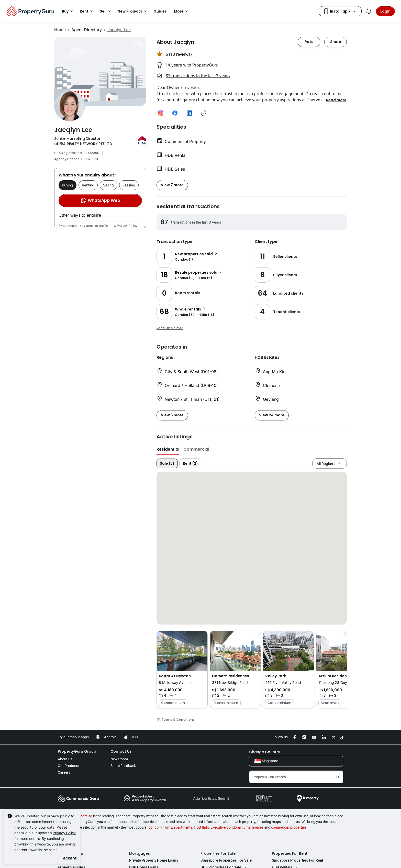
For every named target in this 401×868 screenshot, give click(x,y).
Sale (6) (167, 463)
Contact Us (121, 751)
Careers (64, 772)
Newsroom (119, 759)
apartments (183, 827)
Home (60, 30)
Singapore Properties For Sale (226, 860)
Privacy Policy (127, 226)
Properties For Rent (290, 853)
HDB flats (201, 827)
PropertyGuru (70, 853)
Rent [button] (87, 11)
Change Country (265, 752)
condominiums (160, 827)
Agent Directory (87, 30)
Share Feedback (123, 766)
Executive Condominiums (230, 827)
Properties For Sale (218, 853)
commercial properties (289, 827)
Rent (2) (190, 463)
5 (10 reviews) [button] (179, 54)
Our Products (68, 766)
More (182, 11)
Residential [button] (168, 449)
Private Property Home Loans (154, 860)
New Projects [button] (133, 11)
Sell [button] (106, 11)
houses (258, 827)
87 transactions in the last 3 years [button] (198, 76)
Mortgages (140, 853)
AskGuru (65, 860)
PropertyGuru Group (77, 751)
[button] (336, 100)
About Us (65, 759)
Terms (109, 226)
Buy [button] (68, 11)
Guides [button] (160, 11)
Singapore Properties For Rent (297, 860)
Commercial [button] (196, 449)
